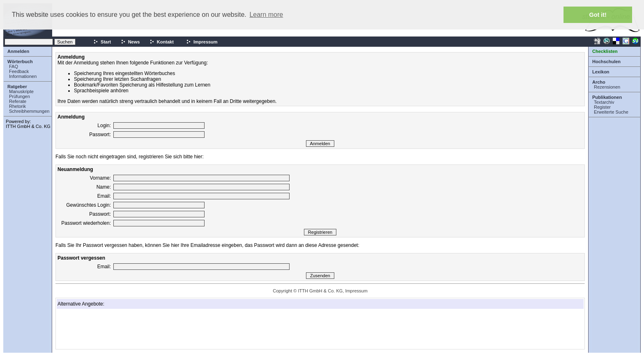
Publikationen (607, 97)
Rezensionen (607, 87)
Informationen (23, 76)
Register (602, 107)
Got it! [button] (598, 15)
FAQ (14, 66)
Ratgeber (17, 87)
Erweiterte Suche (611, 112)
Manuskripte (21, 91)
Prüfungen (20, 96)
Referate (18, 101)
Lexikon (601, 72)
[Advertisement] (99, 329)
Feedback (19, 71)
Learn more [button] (266, 15)
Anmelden (18, 51)
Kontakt (162, 42)
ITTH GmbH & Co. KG (28, 126)
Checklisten (605, 51)
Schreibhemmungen (29, 111)
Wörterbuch (20, 62)
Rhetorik (17, 106)
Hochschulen (606, 62)
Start (102, 42)
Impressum (202, 42)
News (130, 42)
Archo (599, 82)
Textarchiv (604, 102)
